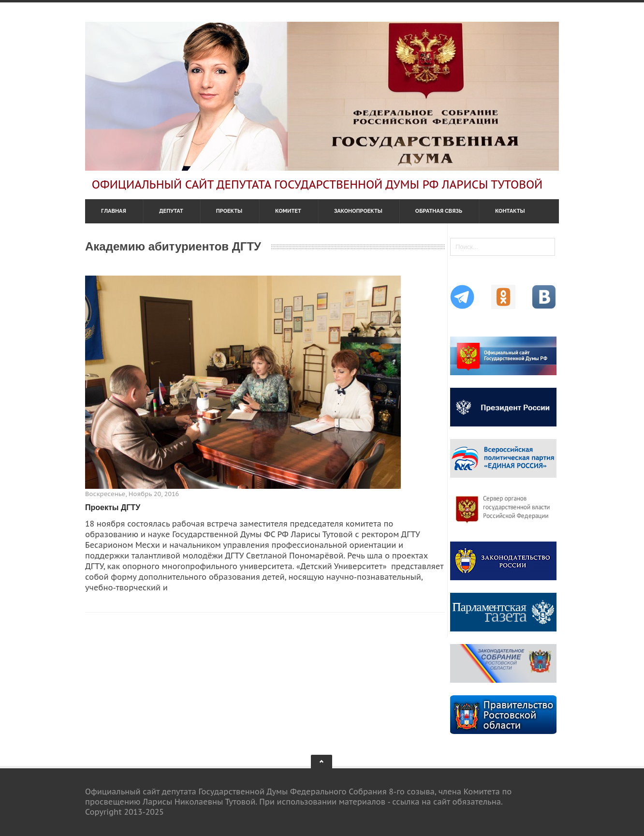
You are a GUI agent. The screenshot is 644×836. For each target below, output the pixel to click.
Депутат (171, 211)
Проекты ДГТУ (113, 507)
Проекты (229, 211)
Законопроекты (358, 211)
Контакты (510, 211)
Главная (114, 211)
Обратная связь (439, 211)
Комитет (288, 211)
